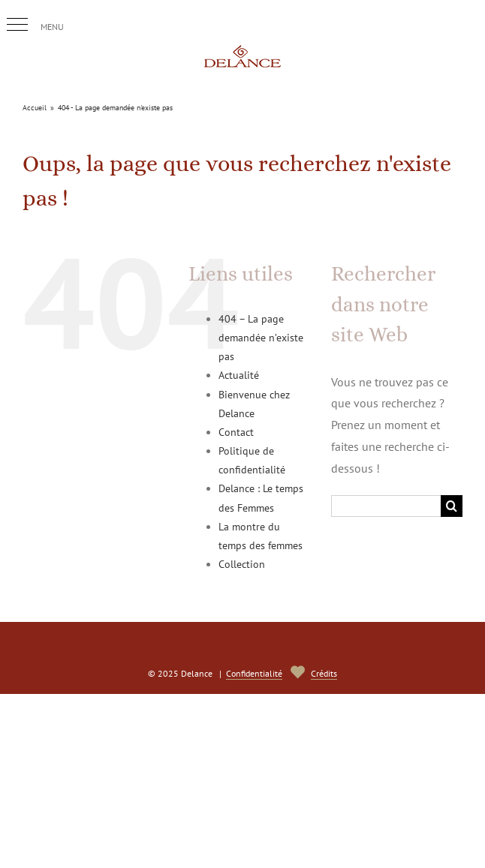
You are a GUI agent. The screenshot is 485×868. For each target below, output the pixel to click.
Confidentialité (254, 673)
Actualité (239, 375)
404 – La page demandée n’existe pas (261, 338)
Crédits (324, 673)
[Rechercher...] (386, 506)
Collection (242, 564)
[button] (17, 25)
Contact (236, 432)
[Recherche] (452, 506)
